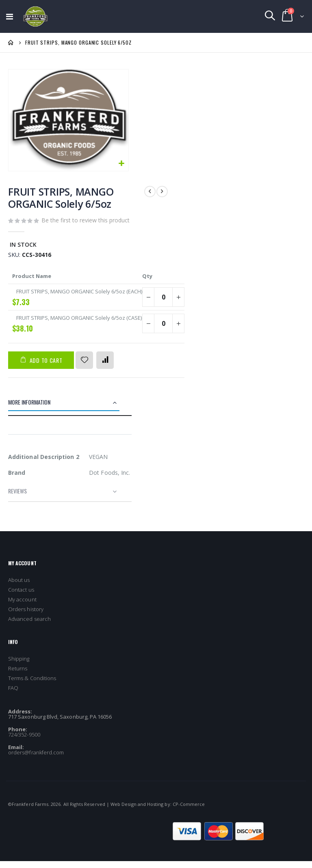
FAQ (13, 695)
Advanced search (29, 626)
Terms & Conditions (32, 685)
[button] (121, 164)
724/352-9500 (24, 741)
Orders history (26, 616)
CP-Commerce (189, 811)
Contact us (21, 597)
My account (22, 606)
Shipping (19, 666)
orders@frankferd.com (36, 759)
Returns (18, 675)
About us (19, 587)
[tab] (70, 410)
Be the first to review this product (86, 221)
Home (11, 43)
